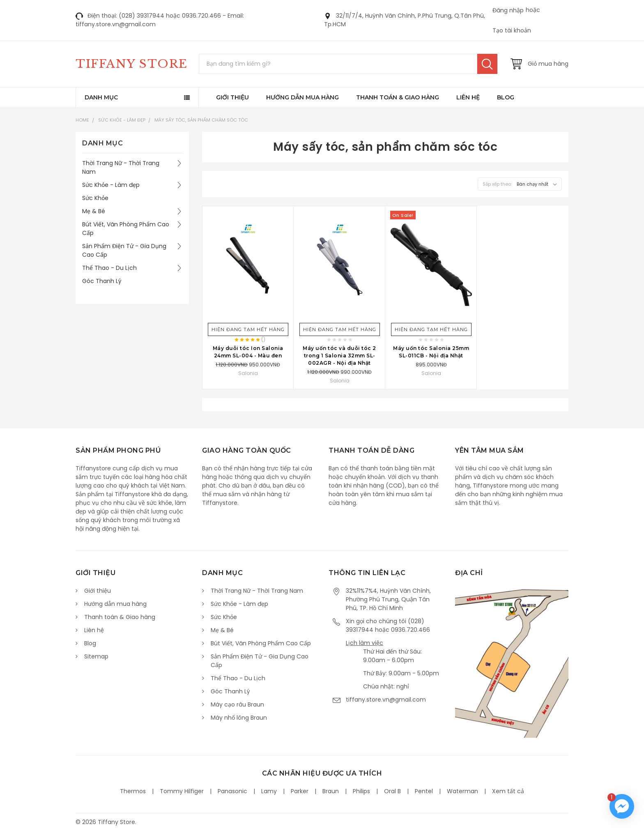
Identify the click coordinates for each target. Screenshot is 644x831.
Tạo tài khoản (512, 30)
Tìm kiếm (487, 64)
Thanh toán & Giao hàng (398, 97)
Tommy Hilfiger (182, 791)
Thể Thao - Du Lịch (109, 268)
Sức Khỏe (95, 198)
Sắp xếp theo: (497, 184)
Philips (361, 791)
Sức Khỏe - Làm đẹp (122, 120)
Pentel (424, 791)
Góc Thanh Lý (102, 281)
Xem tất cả (508, 791)
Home (82, 120)
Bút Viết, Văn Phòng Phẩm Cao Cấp (126, 229)
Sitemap (96, 656)
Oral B (392, 791)
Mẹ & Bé (94, 211)
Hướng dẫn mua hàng (302, 97)
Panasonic (232, 791)
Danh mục (101, 97)
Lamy (269, 791)
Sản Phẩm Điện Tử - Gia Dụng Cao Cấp (124, 250)
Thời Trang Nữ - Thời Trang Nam (121, 167)
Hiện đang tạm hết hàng (248, 329)
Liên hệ (468, 97)
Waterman (462, 791)
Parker (300, 791)
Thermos (133, 791)
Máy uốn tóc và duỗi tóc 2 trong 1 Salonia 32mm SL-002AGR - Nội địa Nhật (339, 356)
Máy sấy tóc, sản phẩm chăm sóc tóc (201, 120)
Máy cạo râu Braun (237, 704)
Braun (331, 791)
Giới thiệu (232, 97)
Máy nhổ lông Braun (239, 718)
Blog (506, 97)
